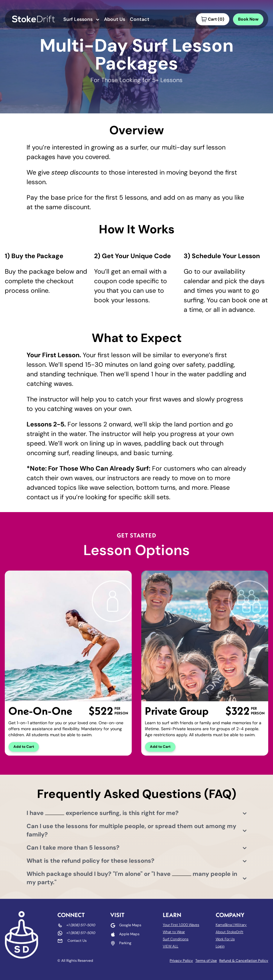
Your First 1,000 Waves (181, 925)
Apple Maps (129, 934)
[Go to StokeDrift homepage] (33, 19)
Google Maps (130, 925)
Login (220, 947)
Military (241, 925)
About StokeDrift (230, 932)
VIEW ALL (171, 947)
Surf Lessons (81, 20)
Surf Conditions (176, 939)
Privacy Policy (181, 961)
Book (248, 20)
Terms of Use (206, 961)
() (213, 19)
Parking (125, 943)
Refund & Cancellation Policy (244, 961)
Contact (140, 20)
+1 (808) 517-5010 (81, 925)
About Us (115, 20)
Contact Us (77, 941)
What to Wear (174, 932)
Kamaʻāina (224, 925)
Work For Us (225, 939)
